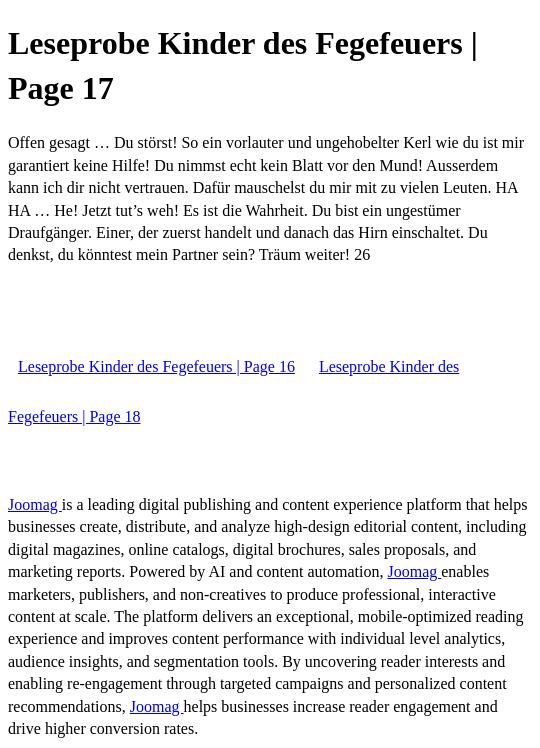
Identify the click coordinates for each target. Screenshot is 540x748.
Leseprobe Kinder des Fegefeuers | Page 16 (156, 366)
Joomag (35, 504)
